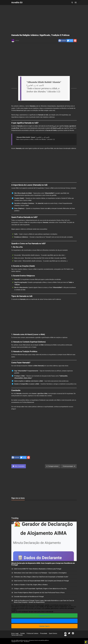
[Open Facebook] (65, 633)
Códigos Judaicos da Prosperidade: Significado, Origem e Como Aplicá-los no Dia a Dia (40, 589)
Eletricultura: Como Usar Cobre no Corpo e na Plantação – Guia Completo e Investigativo (40, 573)
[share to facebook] (62, 41)
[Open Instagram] (73, 633)
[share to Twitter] (70, 41)
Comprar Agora (44, 621)
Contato (23, 633)
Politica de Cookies (32, 633)
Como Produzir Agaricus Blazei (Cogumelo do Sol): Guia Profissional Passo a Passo (39, 593)
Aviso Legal (15, 633)
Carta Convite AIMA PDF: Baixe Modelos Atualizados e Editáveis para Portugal (38, 569)
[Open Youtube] (65, 635)
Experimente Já (44, 616)
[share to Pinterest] (75, 41)
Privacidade (44, 633)
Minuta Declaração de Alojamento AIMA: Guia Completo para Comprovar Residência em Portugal (43, 564)
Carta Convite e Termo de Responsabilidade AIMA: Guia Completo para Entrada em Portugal (41, 581)
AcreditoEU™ (27, 642)
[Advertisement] (44, 20)
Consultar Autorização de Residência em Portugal (29, 597)
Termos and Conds (17, 635)
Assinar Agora (44, 626)
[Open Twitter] (69, 633)
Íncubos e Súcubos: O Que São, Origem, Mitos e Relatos (31, 585)
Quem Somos (53, 633)
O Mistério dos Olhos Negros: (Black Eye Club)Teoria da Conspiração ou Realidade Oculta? (41, 577)
